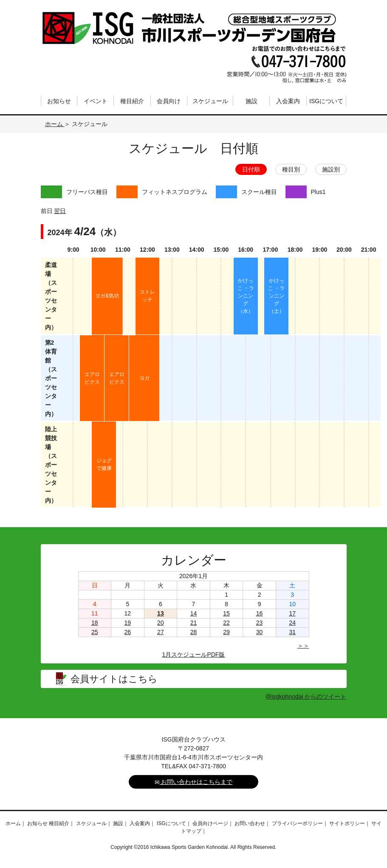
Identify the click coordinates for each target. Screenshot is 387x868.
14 (194, 613)
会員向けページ (210, 823)
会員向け (169, 101)
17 (292, 613)
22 (226, 623)
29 (226, 632)
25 (95, 632)
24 (292, 623)
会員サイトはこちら (114, 679)
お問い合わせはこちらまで (194, 782)
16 (260, 613)
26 (128, 632)
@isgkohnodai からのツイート (306, 697)
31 (292, 632)
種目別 (291, 169)
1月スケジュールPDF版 (194, 655)
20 (161, 623)
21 (194, 623)
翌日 (60, 211)
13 (161, 613)
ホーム (55, 124)
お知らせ (59, 101)
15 (226, 613)
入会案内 (288, 101)
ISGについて (326, 101)
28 (194, 632)
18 (95, 623)
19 (128, 623)
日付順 (251, 169)
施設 (251, 101)
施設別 (331, 169)
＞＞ (303, 646)
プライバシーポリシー (297, 823)
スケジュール (210, 101)
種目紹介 (132, 101)
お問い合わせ (250, 823)
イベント (96, 101)
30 (260, 632)
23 (260, 623)
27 (161, 632)
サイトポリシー (347, 823)
